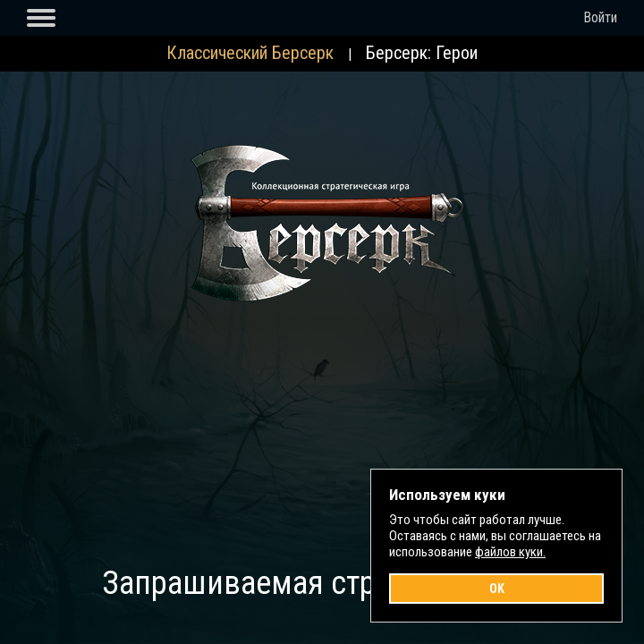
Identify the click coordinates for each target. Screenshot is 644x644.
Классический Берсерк (250, 53)
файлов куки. (510, 552)
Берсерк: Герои (422, 53)
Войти (600, 17)
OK (497, 589)
